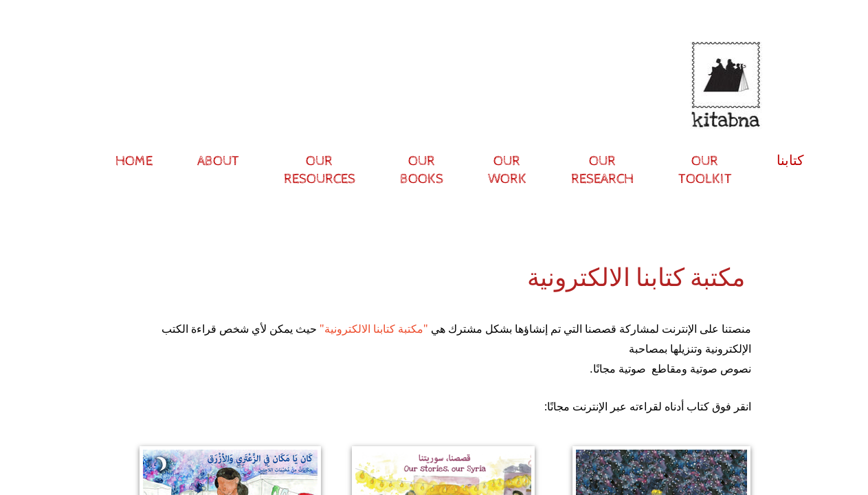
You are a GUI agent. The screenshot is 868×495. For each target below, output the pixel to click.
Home (134, 161)
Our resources (320, 170)
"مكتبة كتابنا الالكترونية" (374, 329)
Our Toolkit (705, 170)
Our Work (507, 170)
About (218, 161)
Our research (602, 170)
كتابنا (790, 161)
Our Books (422, 170)
